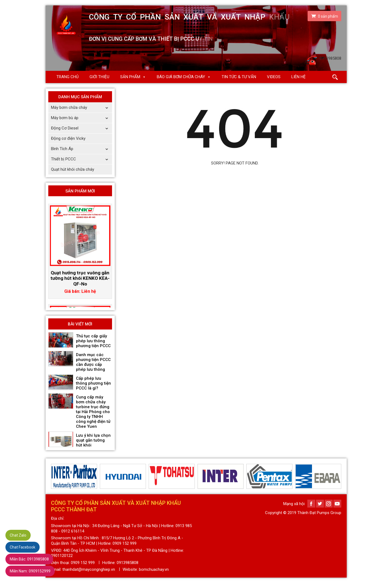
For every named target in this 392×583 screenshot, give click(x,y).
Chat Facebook (23, 547)
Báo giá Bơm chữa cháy (181, 77)
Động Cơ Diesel (82, 128)
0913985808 (29, 559)
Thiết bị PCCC (82, 159)
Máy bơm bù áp (82, 118)
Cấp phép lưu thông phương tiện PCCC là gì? (93, 383)
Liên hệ (299, 77)
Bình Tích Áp (82, 149)
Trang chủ (68, 77)
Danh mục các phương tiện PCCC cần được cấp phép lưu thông (93, 362)
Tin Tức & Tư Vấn (239, 77)
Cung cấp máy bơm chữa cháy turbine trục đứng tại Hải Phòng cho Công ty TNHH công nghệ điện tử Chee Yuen (93, 412)
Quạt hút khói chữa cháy (73, 169)
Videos (274, 77)
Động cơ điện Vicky (68, 138)
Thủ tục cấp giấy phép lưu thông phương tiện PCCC (93, 341)
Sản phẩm (130, 77)
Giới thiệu (99, 77)
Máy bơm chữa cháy (82, 108)
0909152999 (30, 571)
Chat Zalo (18, 535)
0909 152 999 (83, 563)
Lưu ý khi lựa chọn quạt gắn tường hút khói (93, 440)
